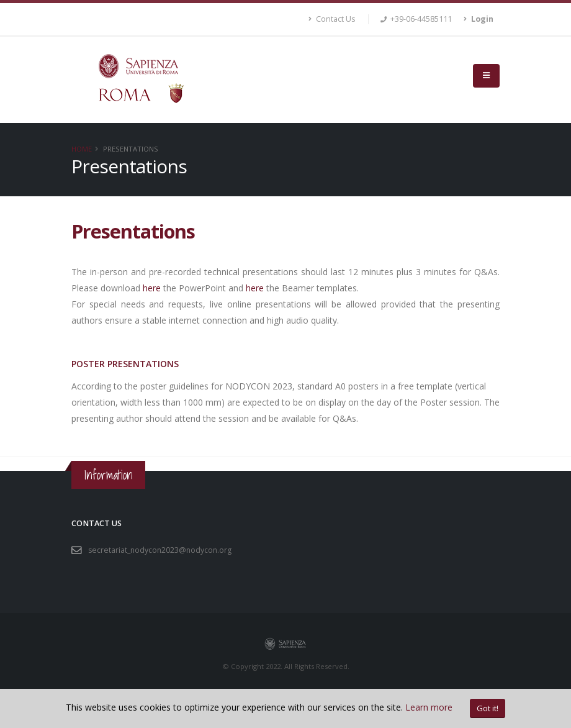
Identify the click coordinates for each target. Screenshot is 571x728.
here (152, 288)
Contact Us (332, 19)
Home (82, 149)
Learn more (429, 707)
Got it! (488, 708)
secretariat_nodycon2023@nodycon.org (162, 550)
